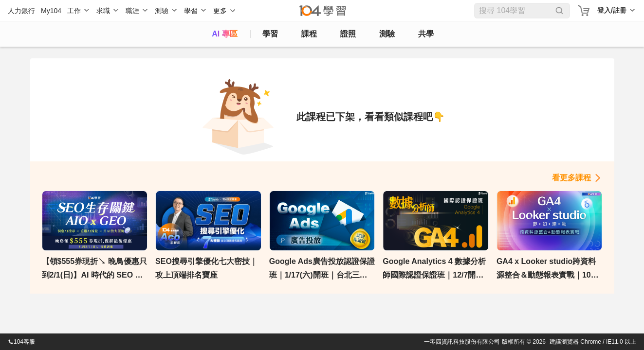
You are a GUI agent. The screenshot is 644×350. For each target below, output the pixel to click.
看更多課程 (571, 178)
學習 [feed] (270, 34)
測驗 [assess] (387, 34)
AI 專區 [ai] (224, 34)
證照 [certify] (348, 34)
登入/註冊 (612, 10)
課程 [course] (309, 34)
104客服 (21, 342)
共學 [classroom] (426, 34)
